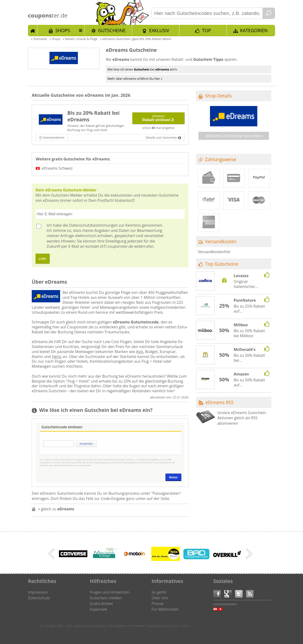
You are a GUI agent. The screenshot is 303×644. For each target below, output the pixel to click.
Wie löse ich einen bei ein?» (142, 69)
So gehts (159, 592)
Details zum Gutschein (161, 137)
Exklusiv (159, 30)
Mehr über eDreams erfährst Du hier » (135, 79)
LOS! (42, 259)
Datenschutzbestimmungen (94, 225)
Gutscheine (112, 30)
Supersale (98, 609)
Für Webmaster (165, 609)
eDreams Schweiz (57, 168)
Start (33, 30)
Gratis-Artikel (101, 604)
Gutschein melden (106, 598)
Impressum (38, 592)
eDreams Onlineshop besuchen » (235, 136)
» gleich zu (56, 509)
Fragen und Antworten (110, 592)
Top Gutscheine (222, 264)
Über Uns (160, 598)
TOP (207, 30)
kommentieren (54, 137)
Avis (140, 352)
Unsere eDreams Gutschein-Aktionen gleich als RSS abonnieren (242, 418)
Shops (63, 30)
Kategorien (254, 30)
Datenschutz (39, 598)
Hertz (57, 357)
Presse (157, 604)
